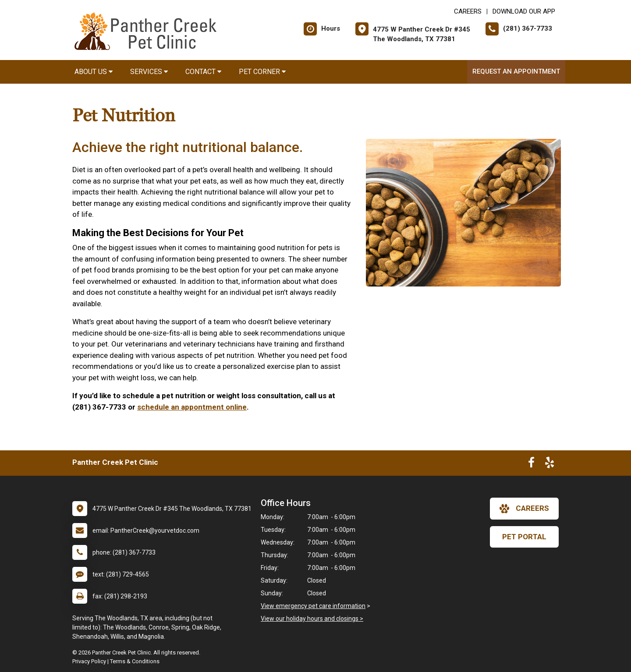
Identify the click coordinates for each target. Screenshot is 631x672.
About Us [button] (94, 72)
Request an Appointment (516, 71)
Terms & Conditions (135, 661)
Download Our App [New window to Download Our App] (524, 11)
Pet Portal (524, 537)
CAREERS (468, 11)
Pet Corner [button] (262, 72)
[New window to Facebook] (531, 464)
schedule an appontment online (192, 407)
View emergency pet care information (313, 606)
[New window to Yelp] (549, 464)
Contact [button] (203, 72)
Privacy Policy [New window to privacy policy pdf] (89, 661)
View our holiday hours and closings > (312, 619)
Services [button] (149, 72)
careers (524, 509)
